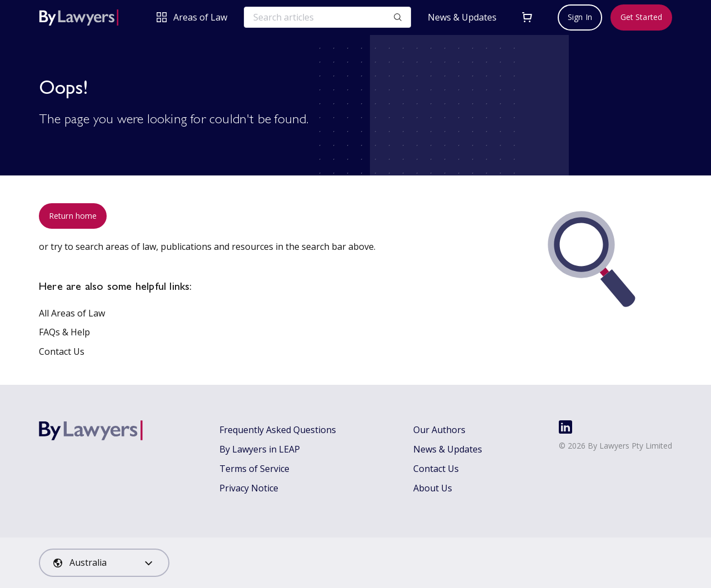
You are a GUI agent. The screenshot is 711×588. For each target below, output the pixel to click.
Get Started (641, 17)
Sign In (580, 17)
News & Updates (462, 17)
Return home (73, 216)
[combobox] (104, 563)
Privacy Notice (249, 488)
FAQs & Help (64, 332)
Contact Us (62, 351)
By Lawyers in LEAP (260, 449)
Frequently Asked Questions (278, 430)
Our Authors (439, 430)
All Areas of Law (72, 313)
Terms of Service (254, 469)
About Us (433, 488)
